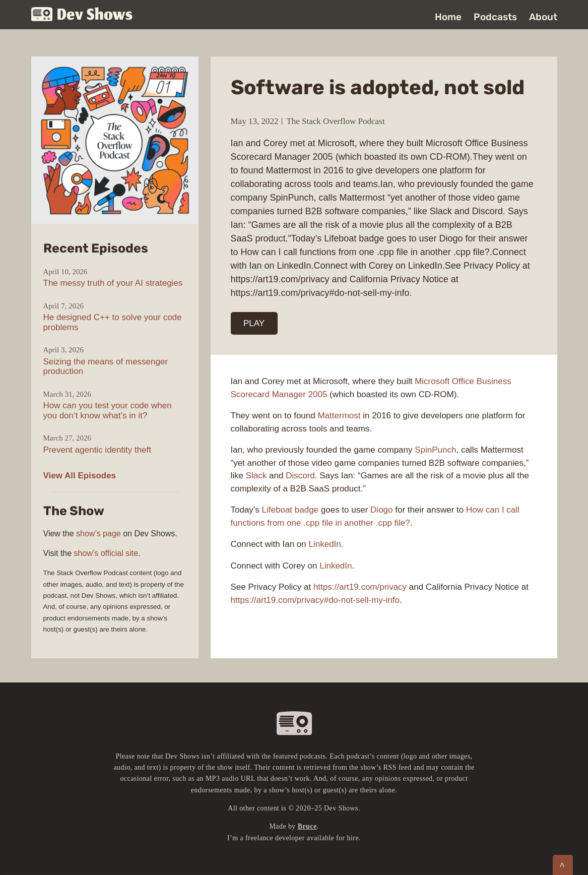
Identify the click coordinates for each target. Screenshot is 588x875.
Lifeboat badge (290, 510)
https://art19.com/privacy (360, 587)
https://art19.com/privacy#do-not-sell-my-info (315, 600)
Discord (300, 476)
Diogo (381, 510)
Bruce (307, 826)
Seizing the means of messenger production (106, 367)
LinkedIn (324, 544)
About (543, 17)
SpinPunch (435, 450)
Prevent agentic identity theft (97, 450)
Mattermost (339, 416)
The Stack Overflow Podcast (335, 121)
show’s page (99, 534)
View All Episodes (80, 476)
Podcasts (495, 17)
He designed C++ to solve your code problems (113, 322)
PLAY (254, 323)
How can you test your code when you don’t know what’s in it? (108, 411)
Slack (256, 476)
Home (448, 17)
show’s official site (106, 553)
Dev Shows (82, 15)
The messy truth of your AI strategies (113, 283)
